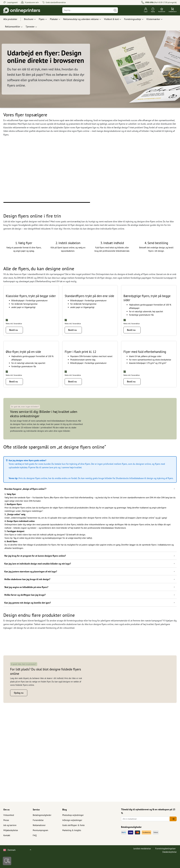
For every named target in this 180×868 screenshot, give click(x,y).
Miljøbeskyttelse (11, 847)
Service (36, 826)
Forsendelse (38, 837)
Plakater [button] (54, 19)
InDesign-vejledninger (72, 837)
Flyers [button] (42, 19)
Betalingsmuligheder (42, 832)
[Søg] (115, 10)
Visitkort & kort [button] (111, 19)
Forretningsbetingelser (165, 865)
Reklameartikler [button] (13, 27)
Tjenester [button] (30, 27)
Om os (6, 826)
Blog (65, 826)
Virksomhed (9, 832)
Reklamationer (39, 842)
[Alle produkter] (13, 19)
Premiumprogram (40, 847)
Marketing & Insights (72, 847)
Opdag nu (19, 800)
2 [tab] (133, 202)
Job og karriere (10, 842)
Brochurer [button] (29, 19)
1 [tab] (47, 202)
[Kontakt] (7, 861)
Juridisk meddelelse (142, 865)
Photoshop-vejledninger (73, 832)
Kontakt (7, 852)
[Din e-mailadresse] (145, 835)
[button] (90, 556)
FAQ (35, 852)
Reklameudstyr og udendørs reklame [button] (81, 19)
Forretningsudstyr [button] (133, 19)
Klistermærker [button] (153, 19)
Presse (6, 837)
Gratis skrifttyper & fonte (73, 842)
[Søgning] (88, 10)
